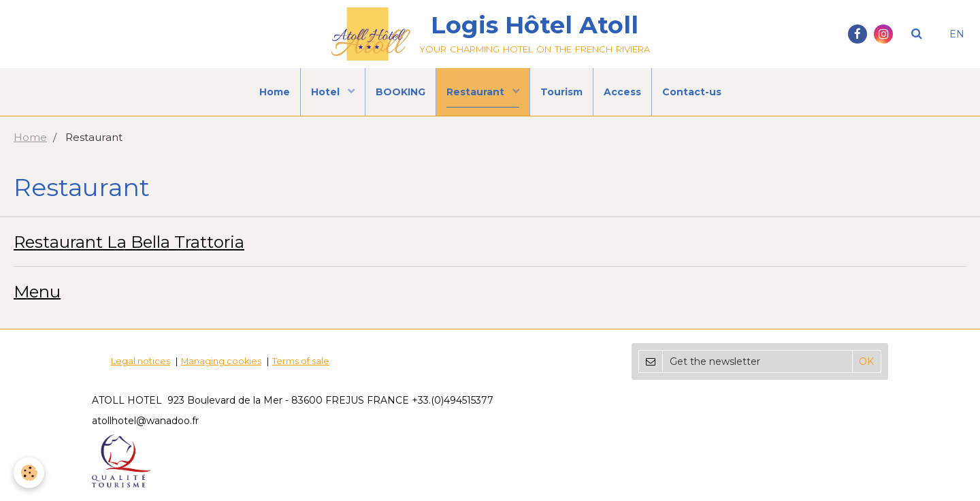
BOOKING (401, 92)
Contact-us (692, 92)
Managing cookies (221, 361)
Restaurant (477, 92)
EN (957, 34)
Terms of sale (301, 361)
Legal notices (141, 361)
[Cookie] (29, 473)
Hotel (327, 92)
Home (275, 92)
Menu (37, 291)
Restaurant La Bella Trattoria (129, 242)
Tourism (561, 92)
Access (622, 92)
